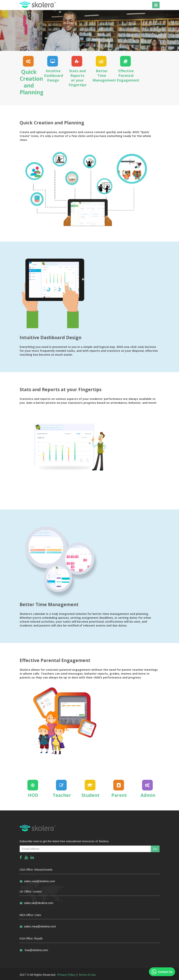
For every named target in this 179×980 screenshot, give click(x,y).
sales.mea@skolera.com (38, 927)
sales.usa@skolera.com (37, 881)
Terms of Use (87, 975)
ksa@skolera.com (34, 950)
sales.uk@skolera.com (37, 903)
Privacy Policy (66, 975)
